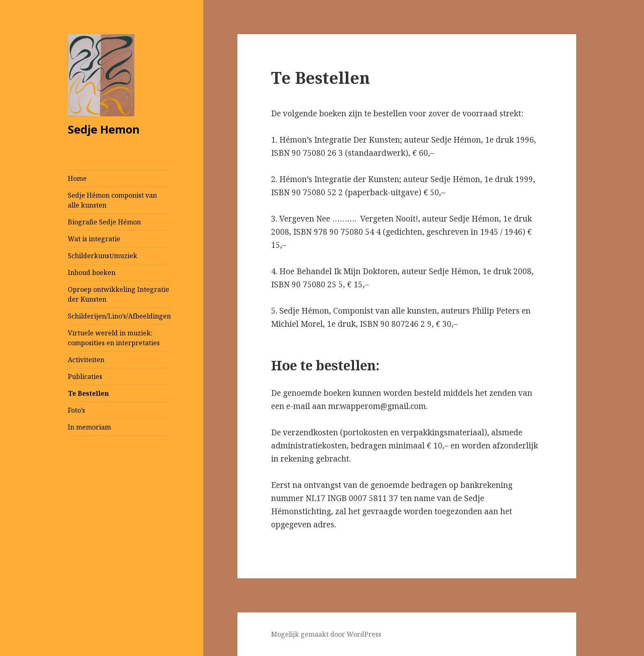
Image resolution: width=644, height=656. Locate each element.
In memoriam (89, 427)
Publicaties (85, 377)
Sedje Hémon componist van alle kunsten (112, 200)
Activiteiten (86, 360)
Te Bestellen (88, 393)
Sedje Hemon (104, 129)
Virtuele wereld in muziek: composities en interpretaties (114, 338)
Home (77, 178)
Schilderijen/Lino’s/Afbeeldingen (119, 316)
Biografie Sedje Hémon (104, 222)
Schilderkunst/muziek (102, 256)
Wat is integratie (94, 239)
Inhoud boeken (92, 273)
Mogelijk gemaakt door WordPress (326, 634)
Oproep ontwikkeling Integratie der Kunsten (118, 294)
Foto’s (76, 410)
